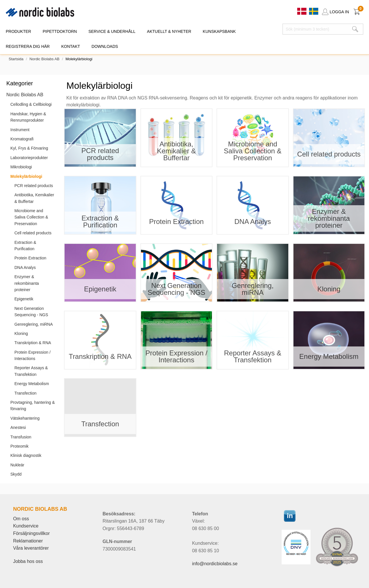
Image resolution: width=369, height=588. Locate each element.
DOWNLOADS (105, 46)
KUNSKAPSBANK (219, 31)
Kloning (21, 333)
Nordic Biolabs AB (44, 59)
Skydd (16, 474)
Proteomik (19, 446)
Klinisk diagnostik (26, 455)
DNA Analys (25, 267)
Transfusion (21, 437)
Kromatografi (22, 139)
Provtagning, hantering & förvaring (33, 406)
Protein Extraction (30, 258)
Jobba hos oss (28, 561)
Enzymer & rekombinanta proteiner (27, 283)
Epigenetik (24, 299)
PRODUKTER (18, 31)
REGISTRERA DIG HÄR (28, 46)
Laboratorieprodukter (29, 158)
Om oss (21, 519)
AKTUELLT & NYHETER (169, 31)
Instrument (20, 130)
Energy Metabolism (32, 384)
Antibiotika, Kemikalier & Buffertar (34, 198)
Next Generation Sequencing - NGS (31, 312)
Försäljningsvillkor (31, 533)
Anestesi (18, 427)
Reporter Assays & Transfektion (31, 371)
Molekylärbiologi (26, 176)
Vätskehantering (25, 418)
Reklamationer (28, 541)
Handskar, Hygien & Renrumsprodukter (28, 117)
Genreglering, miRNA (34, 324)
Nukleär (17, 465)
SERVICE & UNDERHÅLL (112, 31)
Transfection (26, 393)
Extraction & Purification (25, 246)
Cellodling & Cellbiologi (31, 104)
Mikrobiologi (21, 167)
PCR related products (34, 186)
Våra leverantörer (31, 548)
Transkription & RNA (33, 343)
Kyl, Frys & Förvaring (29, 148)
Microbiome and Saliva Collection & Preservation (31, 217)
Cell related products (33, 233)
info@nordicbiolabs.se (215, 564)
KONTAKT (70, 46)
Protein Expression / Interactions (32, 355)
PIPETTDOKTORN (60, 31)
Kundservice (26, 526)
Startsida (16, 59)
